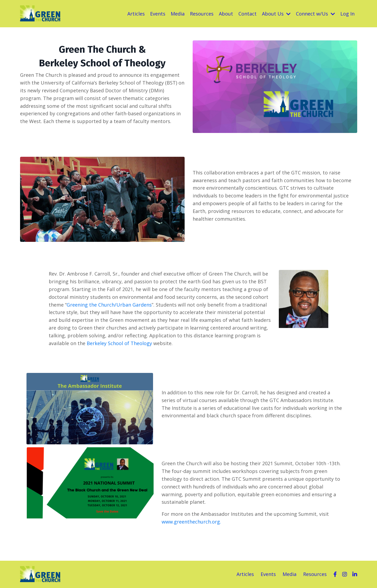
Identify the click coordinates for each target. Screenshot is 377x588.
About (226, 14)
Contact (247, 14)
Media (178, 14)
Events (158, 14)
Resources (202, 14)
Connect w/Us (315, 14)
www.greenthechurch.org (191, 522)
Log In (347, 14)
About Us (276, 14)
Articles (136, 14)
